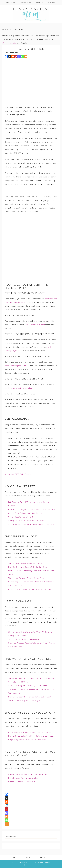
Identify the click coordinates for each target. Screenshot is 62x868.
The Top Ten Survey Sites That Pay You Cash (28, 701)
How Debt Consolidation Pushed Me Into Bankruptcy (31, 736)
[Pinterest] (16, 57)
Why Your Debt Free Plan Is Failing (24, 639)
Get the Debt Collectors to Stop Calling (25, 513)
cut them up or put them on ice (18, 388)
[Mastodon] (19, 57)
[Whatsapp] (22, 57)
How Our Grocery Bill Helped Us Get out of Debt (30, 697)
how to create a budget (35, 325)
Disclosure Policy (32, 865)
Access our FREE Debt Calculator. (19, 474)
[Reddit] (13, 57)
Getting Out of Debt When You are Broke (26, 521)
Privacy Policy (18, 865)
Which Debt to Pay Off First (21, 517)
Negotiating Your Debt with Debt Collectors (27, 740)
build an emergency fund (15, 366)
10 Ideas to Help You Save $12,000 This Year (28, 686)
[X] (9, 57)
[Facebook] (6, 57)
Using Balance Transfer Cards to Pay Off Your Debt (30, 732)
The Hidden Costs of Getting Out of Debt (26, 578)
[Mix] (6, 817)
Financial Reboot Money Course (22, 782)
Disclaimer (45, 865)
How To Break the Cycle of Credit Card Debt (28, 567)
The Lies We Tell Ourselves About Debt (25, 564)
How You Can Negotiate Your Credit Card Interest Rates (33, 510)
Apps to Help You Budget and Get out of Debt (28, 775)
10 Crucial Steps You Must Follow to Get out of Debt (31, 524)
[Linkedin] (6, 806)
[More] (26, 57)
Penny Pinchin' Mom (31, 14)
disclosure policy (9, 43)
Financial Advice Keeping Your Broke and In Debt (30, 589)
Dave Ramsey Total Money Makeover (25, 778)
